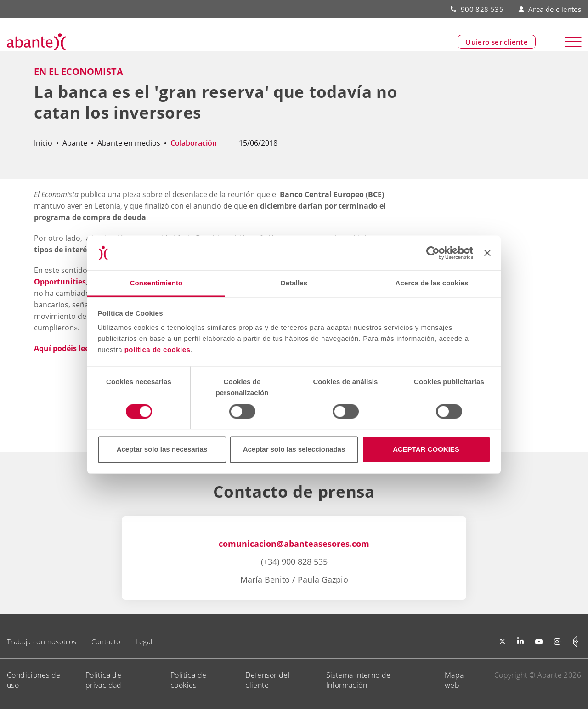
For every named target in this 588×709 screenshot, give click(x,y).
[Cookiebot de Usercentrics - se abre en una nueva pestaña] (433, 253)
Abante (75, 143)
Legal (144, 641)
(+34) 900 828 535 (294, 562)
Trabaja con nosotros (42, 641)
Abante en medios (129, 143)
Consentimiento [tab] (156, 283)
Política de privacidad (104, 680)
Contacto (106, 641)
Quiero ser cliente (497, 42)
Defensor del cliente (268, 680)
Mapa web (454, 680)
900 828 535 (482, 9)
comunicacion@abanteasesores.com (294, 544)
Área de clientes (550, 9)
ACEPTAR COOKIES (426, 450)
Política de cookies (188, 680)
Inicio (43, 143)
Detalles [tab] (294, 283)
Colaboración (194, 143)
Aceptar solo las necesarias (162, 450)
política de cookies (158, 350)
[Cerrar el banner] (487, 253)
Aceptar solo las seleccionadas (294, 450)
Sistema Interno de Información (359, 680)
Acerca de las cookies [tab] (432, 283)
